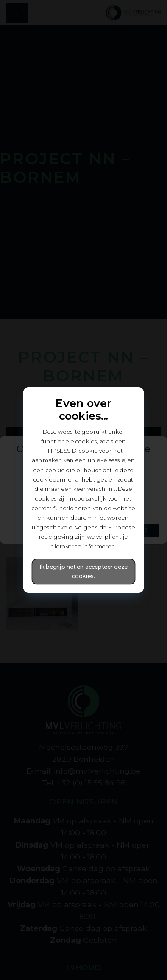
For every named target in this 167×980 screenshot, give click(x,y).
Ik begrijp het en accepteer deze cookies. (84, 572)
